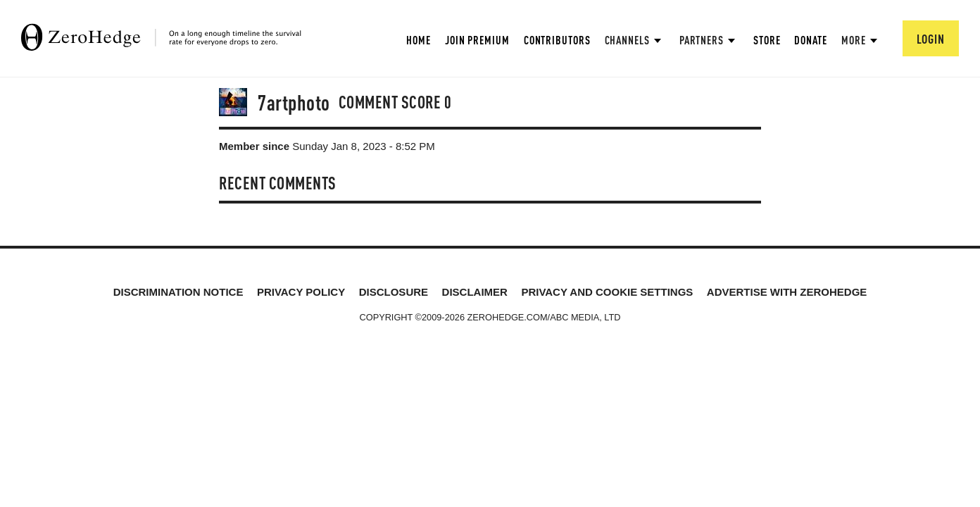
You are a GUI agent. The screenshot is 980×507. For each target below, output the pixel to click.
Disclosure (394, 292)
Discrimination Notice (178, 292)
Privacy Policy (301, 292)
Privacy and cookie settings (607, 292)
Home (419, 40)
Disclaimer (475, 292)
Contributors (557, 40)
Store (767, 40)
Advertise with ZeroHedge (787, 292)
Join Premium (477, 40)
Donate (810, 40)
